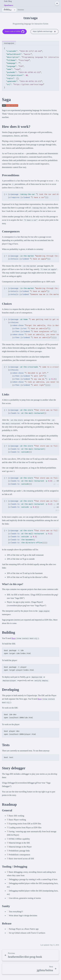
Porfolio (7, 9)
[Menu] (57, 3)
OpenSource (9, 5)
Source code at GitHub (15, 32)
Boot (13, 638)
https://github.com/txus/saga (44, 32)
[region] (30, 68)
